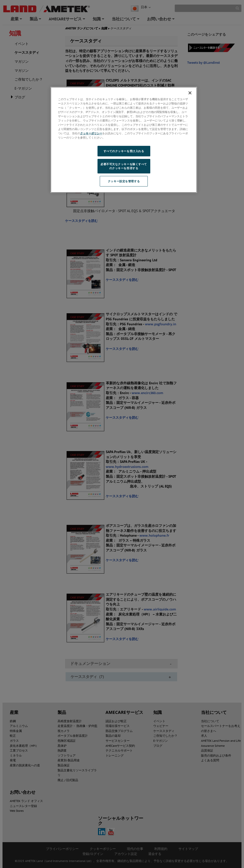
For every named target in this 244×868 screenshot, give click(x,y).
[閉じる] (190, 93)
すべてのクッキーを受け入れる (124, 151)
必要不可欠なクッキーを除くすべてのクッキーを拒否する (124, 166)
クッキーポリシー (91, 133)
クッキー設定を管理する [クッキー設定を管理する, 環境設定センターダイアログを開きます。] (124, 181)
